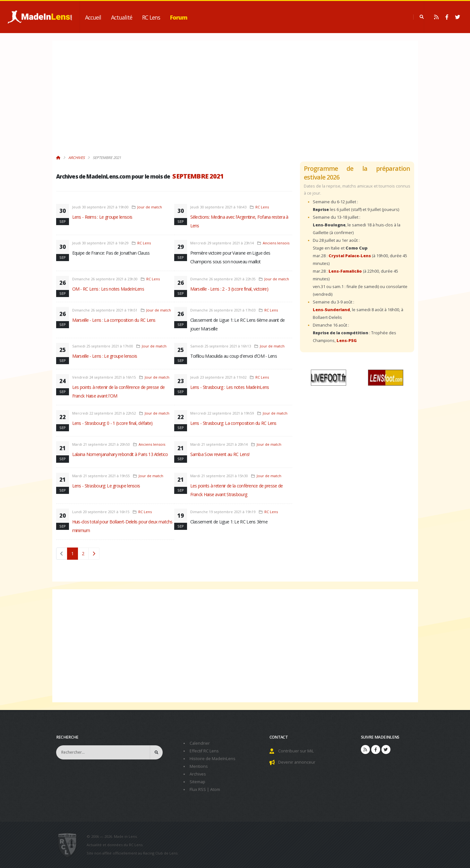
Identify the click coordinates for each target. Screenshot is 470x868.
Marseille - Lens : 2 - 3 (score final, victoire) (229, 289)
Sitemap (197, 782)
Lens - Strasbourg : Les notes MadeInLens (230, 387)
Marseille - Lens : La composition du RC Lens (114, 320)
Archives (77, 158)
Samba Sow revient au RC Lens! (220, 454)
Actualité (122, 17)
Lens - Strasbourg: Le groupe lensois (106, 486)
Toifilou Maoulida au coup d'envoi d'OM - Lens (234, 356)
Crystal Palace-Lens (350, 256)
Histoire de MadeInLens (213, 759)
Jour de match (150, 207)
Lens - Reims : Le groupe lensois (102, 217)
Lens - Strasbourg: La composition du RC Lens (233, 423)
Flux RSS (198, 789)
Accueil (93, 17)
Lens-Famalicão (345, 271)
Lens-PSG (347, 341)
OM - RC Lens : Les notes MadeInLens (108, 289)
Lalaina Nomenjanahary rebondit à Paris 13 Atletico (120, 454)
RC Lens (151, 17)
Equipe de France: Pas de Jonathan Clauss (111, 253)
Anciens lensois (276, 243)
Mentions (199, 766)
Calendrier (200, 743)
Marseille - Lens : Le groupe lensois (105, 356)
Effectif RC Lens (204, 751)
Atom (215, 789)
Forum (179, 17)
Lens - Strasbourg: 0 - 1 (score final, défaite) (112, 423)
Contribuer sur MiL (296, 751)
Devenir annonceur (297, 762)
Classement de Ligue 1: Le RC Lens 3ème (229, 522)
